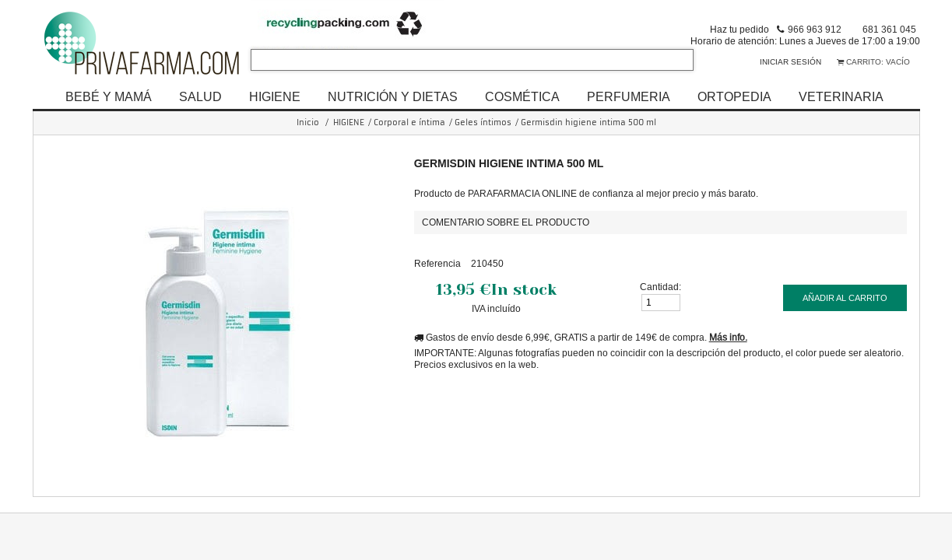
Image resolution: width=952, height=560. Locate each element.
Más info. (728, 337)
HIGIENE (275, 96)
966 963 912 (815, 29)
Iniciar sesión (790, 62)
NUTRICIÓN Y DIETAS (393, 96)
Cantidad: (660, 287)
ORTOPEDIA (734, 96)
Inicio (308, 122)
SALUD (200, 96)
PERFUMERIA (629, 96)
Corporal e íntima (409, 122)
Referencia (437, 263)
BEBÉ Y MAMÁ (109, 96)
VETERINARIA (841, 96)
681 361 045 (889, 29)
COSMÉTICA (522, 96)
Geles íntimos (483, 122)
